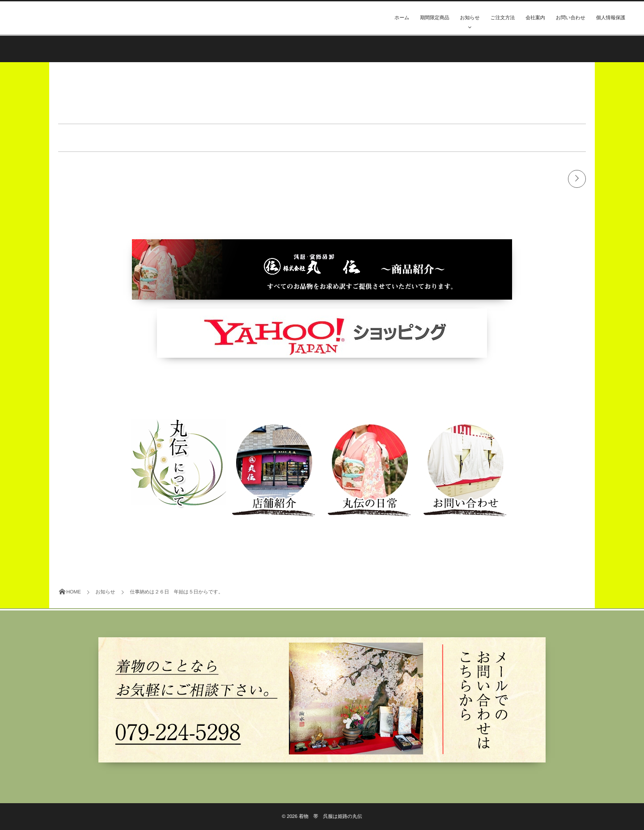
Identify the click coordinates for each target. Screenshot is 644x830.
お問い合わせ (571, 18)
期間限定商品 (434, 18)
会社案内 (535, 18)
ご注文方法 (503, 18)
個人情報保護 (611, 18)
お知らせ (470, 18)
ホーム (402, 18)
